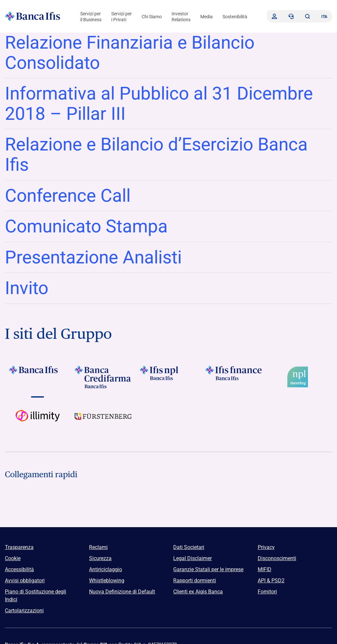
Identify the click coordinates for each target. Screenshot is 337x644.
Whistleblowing (107, 581)
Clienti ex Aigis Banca (198, 592)
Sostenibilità (235, 17)
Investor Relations (181, 17)
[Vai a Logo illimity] (38, 421)
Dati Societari (189, 547)
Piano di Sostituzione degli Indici (36, 596)
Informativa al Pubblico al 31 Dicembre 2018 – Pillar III (159, 103)
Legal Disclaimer (192, 558)
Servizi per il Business (91, 17)
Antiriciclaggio (106, 569)
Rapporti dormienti (195, 581)
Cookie (13, 558)
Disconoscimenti (277, 558)
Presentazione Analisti (93, 257)
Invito (27, 288)
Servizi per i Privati (122, 17)
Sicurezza (100, 558)
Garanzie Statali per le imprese (208, 569)
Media (207, 17)
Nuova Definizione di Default (122, 592)
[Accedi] (274, 16)
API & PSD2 (271, 581)
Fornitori (267, 592)
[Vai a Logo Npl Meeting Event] (299, 377)
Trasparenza (19, 547)
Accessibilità (19, 569)
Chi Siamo (152, 17)
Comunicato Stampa (86, 226)
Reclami (98, 547)
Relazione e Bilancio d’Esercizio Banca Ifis (156, 154)
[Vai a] (38, 377)
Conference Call (68, 196)
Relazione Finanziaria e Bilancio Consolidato (130, 53)
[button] (307, 16)
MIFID (265, 569)
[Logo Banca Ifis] (33, 16)
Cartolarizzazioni (24, 611)
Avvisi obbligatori (25, 581)
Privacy (266, 547)
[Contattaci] (291, 16)
